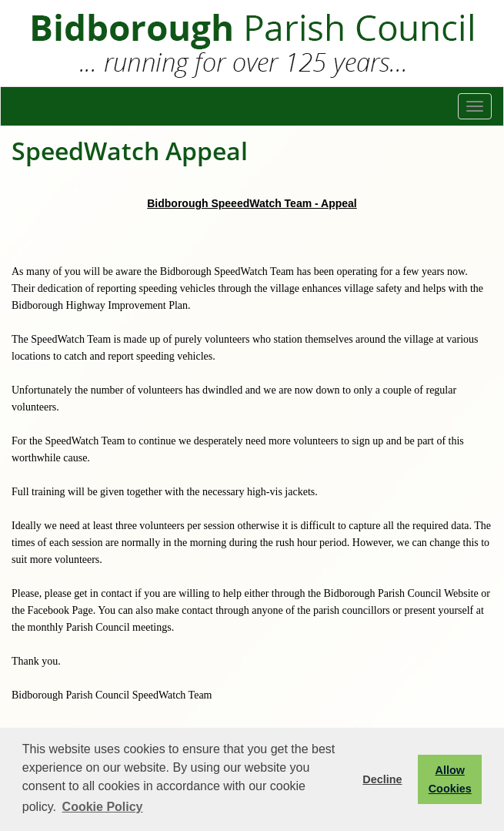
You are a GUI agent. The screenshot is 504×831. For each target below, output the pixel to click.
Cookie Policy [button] (103, 807)
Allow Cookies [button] (450, 779)
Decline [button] (382, 779)
